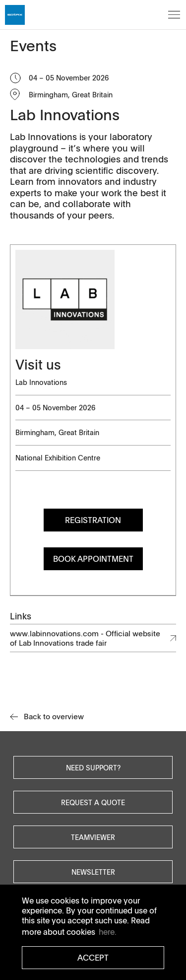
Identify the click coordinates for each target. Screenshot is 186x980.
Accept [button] (93, 958)
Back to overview (47, 716)
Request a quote (93, 802)
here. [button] (108, 932)
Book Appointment (93, 559)
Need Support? (93, 767)
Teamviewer (93, 837)
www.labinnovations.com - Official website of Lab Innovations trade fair (85, 638)
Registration (93, 520)
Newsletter (93, 872)
